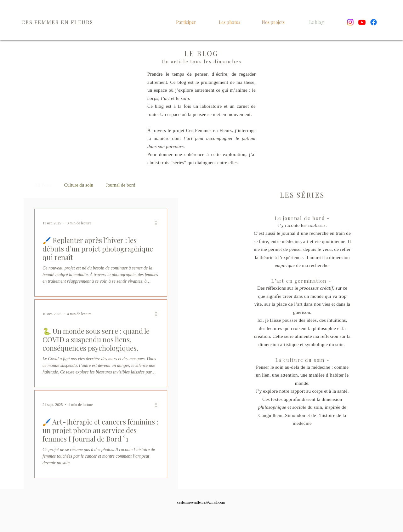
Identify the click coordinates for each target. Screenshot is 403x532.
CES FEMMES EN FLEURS (57, 22)
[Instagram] (350, 22)
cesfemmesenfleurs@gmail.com (201, 502)
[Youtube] (362, 22)
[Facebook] (374, 22)
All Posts (43, 185)
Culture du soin (79, 185)
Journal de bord (120, 185)
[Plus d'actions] (158, 223)
